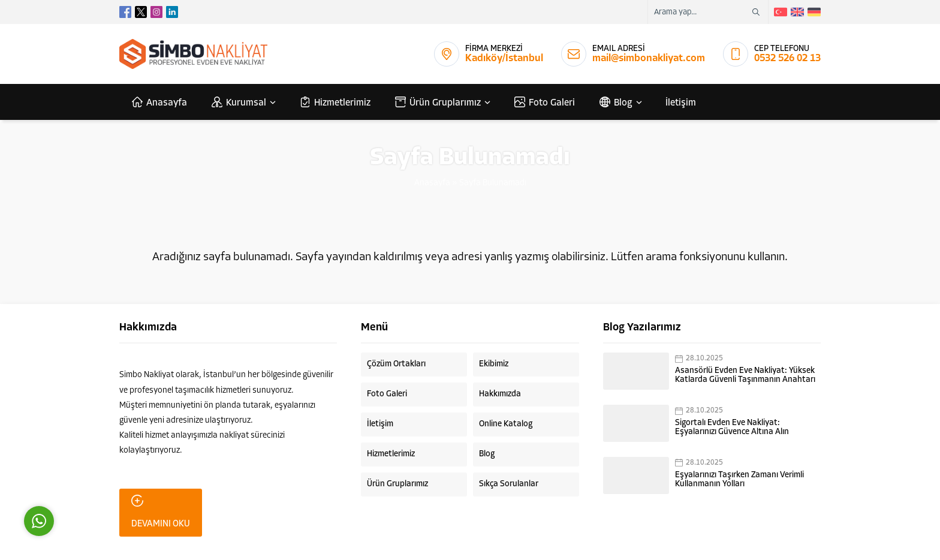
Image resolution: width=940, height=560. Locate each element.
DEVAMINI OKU (161, 512)
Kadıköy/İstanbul (504, 58)
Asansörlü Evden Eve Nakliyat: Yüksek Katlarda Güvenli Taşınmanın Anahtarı (745, 375)
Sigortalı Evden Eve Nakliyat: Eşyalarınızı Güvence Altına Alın (732, 427)
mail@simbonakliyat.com (649, 58)
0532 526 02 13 (787, 58)
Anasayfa (432, 183)
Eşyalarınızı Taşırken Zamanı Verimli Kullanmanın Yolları (739, 480)
